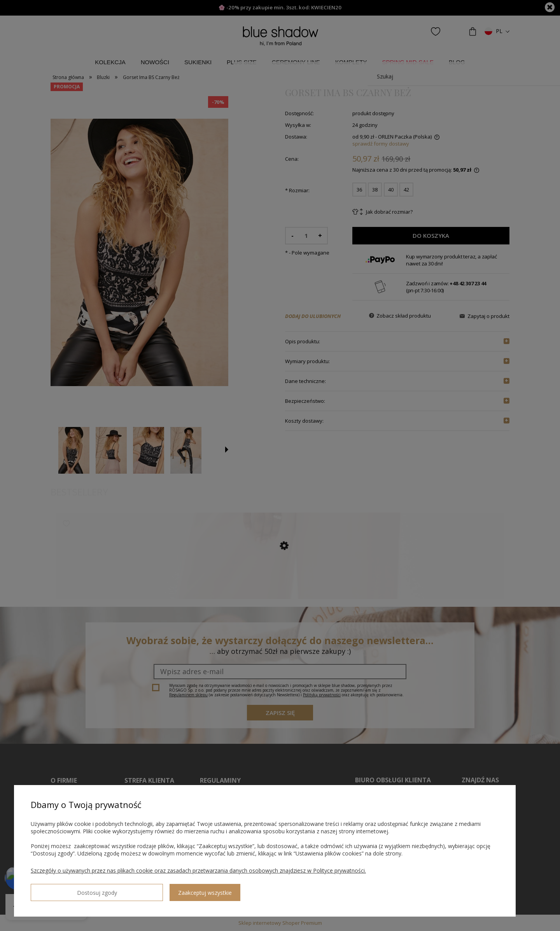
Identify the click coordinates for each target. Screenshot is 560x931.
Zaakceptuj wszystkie (129, 890)
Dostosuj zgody (59, 889)
